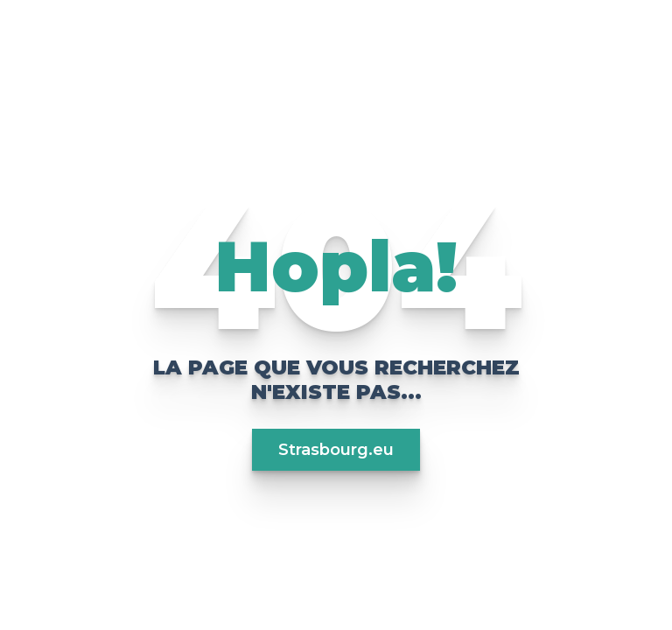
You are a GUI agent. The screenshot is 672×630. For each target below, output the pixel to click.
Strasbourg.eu (336, 450)
